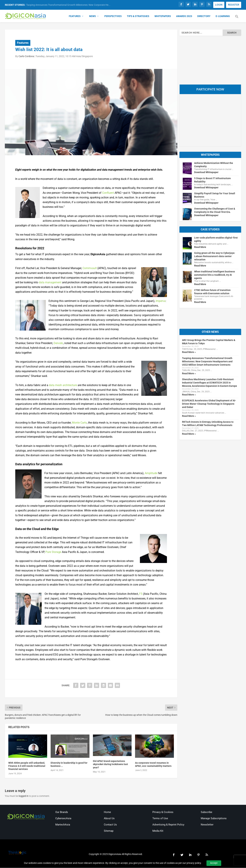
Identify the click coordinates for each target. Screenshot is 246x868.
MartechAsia (63, 825)
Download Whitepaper (206, 173)
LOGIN (219, 5)
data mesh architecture (63, 386)
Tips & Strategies (138, 17)
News (92, 17)
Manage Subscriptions (214, 819)
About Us (109, 819)
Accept (214, 863)
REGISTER (234, 5)
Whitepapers (163, 17)
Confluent (108, 193)
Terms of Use (160, 819)
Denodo (58, 344)
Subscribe (206, 813)
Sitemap (109, 831)
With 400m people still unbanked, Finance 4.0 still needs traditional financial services (27, 766)
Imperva (161, 301)
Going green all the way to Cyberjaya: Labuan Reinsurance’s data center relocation (215, 257)
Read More (200, 248)
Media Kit (158, 831)
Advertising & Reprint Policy (168, 825)
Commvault (90, 269)
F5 (141, 594)
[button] (237, 19)
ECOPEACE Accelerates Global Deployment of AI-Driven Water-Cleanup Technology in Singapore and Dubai (209, 404)
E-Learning (223, 17)
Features (75, 17)
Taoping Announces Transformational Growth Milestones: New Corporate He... (68, 5)
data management (50, 283)
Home (107, 813)
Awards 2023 (184, 17)
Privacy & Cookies (163, 813)
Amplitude (151, 474)
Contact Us (110, 825)
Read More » (189, 353)
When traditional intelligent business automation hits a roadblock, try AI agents (215, 275)
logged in (24, 796)
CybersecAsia (63, 819)
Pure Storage (53, 552)
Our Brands (62, 813)
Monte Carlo (79, 423)
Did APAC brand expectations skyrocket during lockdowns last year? (110, 765)
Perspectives (113, 17)
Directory (204, 17)
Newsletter (207, 825)
